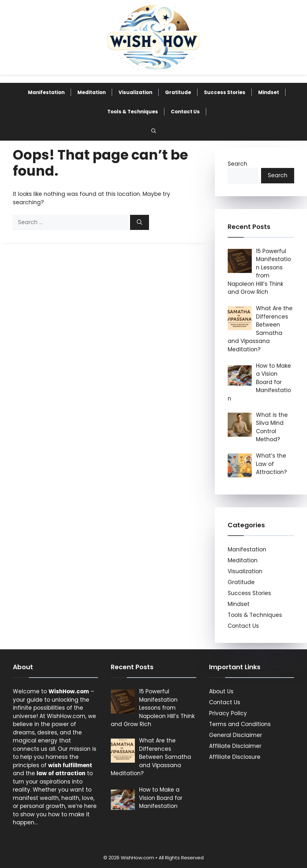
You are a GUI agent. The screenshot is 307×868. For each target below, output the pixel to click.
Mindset (269, 92)
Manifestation (46, 92)
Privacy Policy (228, 713)
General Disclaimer (236, 735)
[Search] (140, 223)
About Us (221, 691)
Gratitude (178, 92)
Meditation (92, 92)
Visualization (135, 92)
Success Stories (225, 92)
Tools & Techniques (133, 112)
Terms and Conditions (240, 724)
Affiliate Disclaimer (235, 746)
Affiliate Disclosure (235, 757)
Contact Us (185, 112)
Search (237, 164)
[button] (154, 131)
